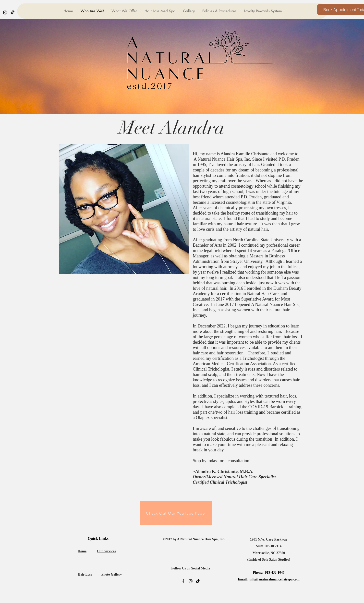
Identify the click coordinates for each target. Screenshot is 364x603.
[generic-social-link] (12, 12)
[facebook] (183, 581)
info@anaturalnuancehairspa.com (275, 579)
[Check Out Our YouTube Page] (176, 513)
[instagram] (5, 12)
